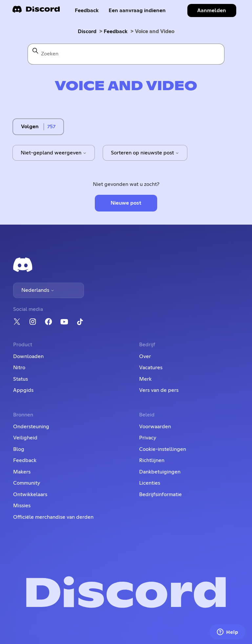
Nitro (19, 368)
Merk (145, 379)
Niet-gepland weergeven (54, 153)
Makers (22, 472)
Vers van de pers (159, 390)
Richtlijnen (152, 460)
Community (27, 483)
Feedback (87, 10)
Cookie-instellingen (163, 449)
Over (145, 356)
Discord (87, 31)
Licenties (150, 483)
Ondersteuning (31, 427)
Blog (19, 449)
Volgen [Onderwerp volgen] (30, 127)
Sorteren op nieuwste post (145, 153)
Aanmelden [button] (212, 10)
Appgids (23, 390)
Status (21, 379)
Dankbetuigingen (160, 472)
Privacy (148, 438)
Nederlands (38, 290)
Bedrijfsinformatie (160, 494)
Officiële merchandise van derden (53, 517)
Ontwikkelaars (30, 494)
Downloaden (28, 356)
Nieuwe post (126, 203)
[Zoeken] (126, 54)
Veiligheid (25, 438)
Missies (22, 506)
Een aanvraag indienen (137, 10)
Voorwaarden (155, 427)
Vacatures (151, 368)
